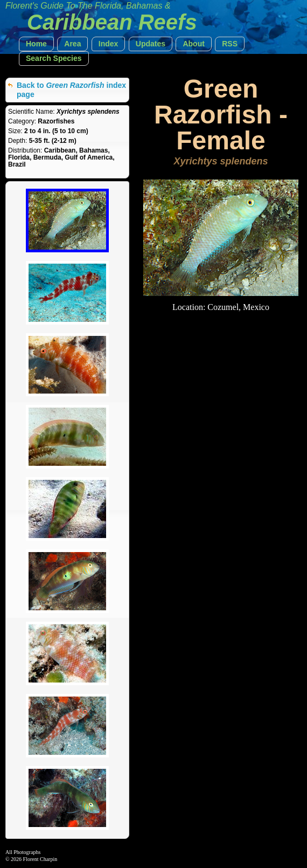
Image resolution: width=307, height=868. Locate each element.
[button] (36, 44)
